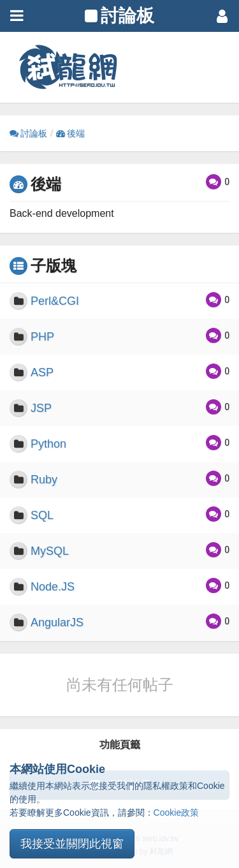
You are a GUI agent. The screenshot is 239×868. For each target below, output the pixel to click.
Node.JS (53, 587)
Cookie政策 (177, 813)
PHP (42, 337)
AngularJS (57, 622)
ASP (42, 372)
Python (48, 444)
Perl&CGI (55, 301)
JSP (41, 408)
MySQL (50, 551)
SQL (42, 515)
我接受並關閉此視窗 (72, 844)
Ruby (44, 480)
